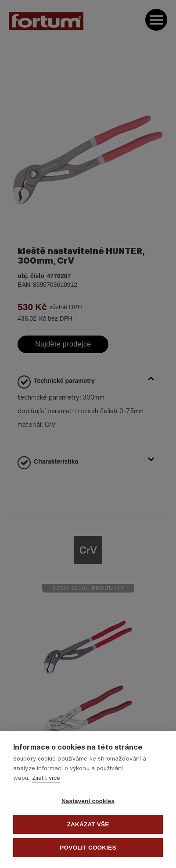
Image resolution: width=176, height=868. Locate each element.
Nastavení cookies (88, 801)
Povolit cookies (88, 848)
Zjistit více (46, 778)
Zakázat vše (88, 824)
